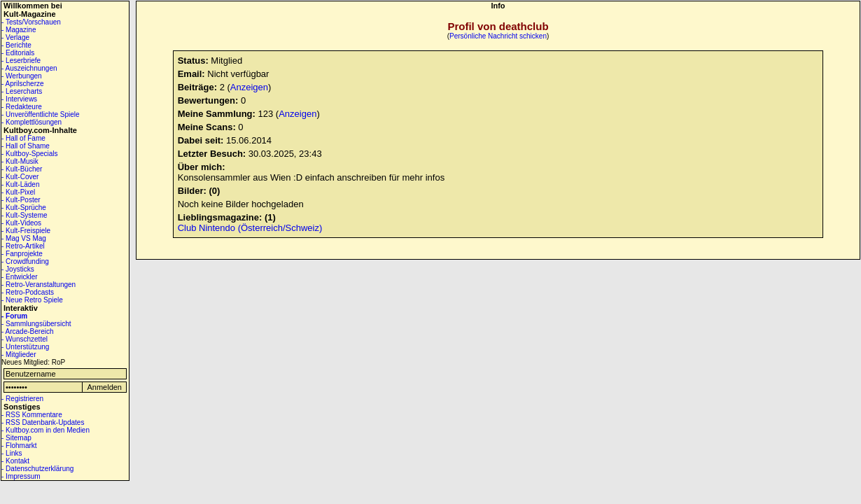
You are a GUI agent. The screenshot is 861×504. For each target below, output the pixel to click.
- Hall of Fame (23, 138)
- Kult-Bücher (22, 169)
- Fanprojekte (22, 254)
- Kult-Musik (20, 161)
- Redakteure (22, 107)
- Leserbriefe (21, 61)
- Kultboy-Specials (30, 154)
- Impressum (21, 476)
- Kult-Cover (20, 177)
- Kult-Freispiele (26, 231)
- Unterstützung (25, 347)
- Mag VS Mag (24, 238)
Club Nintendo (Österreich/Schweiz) (250, 228)
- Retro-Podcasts (28, 292)
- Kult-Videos (21, 223)
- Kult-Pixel (18, 192)
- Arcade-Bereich (27, 331)
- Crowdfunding (25, 261)
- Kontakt (15, 461)
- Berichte (16, 45)
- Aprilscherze (23, 84)
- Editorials (18, 53)
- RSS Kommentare (32, 415)
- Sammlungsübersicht (36, 324)
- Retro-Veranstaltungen (38, 285)
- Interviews (19, 99)
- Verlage (15, 37)
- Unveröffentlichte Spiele (41, 114)
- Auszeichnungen (29, 68)
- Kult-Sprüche (24, 208)
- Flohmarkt (19, 446)
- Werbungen (22, 76)
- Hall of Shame (26, 146)
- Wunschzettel (24, 339)
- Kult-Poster (21, 200)
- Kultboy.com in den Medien (45, 430)
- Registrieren (22, 399)
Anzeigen (249, 87)
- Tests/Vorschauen (31, 22)
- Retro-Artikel (23, 246)
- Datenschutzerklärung (37, 469)
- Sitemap (16, 438)
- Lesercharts (22, 91)
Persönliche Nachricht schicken (498, 36)
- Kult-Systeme (24, 215)
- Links (12, 453)
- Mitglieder (19, 355)
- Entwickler (20, 277)
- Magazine (19, 30)
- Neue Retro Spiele (32, 300)
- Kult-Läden (20, 184)
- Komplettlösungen (31, 122)
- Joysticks (18, 269)
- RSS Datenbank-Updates (43, 422)
